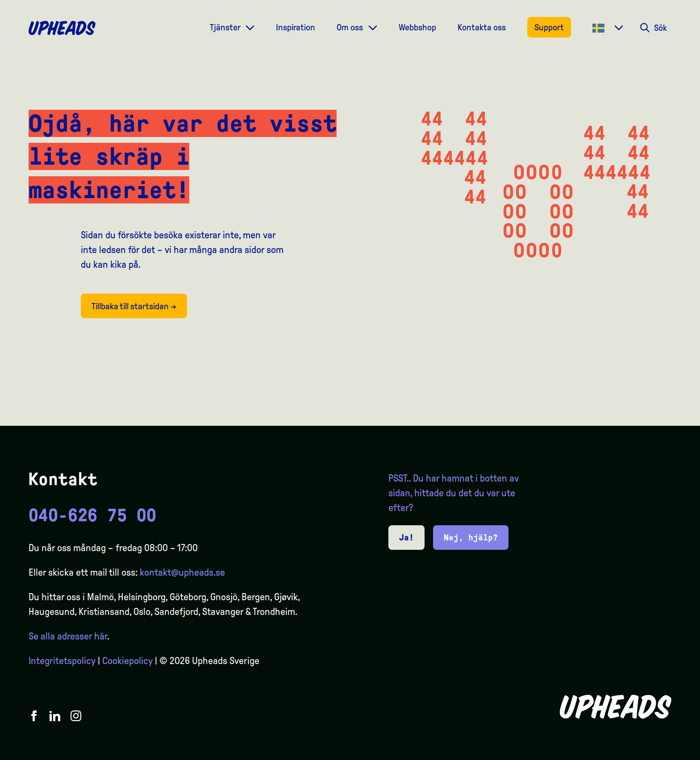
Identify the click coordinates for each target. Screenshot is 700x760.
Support (549, 27)
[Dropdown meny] (250, 27)
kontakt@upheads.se (182, 573)
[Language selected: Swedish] (664, 752)
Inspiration (296, 27)
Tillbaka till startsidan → (134, 306)
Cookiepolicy (127, 661)
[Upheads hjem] (62, 28)
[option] (651, 752)
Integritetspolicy (62, 661)
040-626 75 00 (92, 515)
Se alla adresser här (68, 636)
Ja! (406, 537)
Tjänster (226, 27)
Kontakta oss (482, 27)
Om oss (351, 27)
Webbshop (417, 27)
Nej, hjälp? (471, 537)
